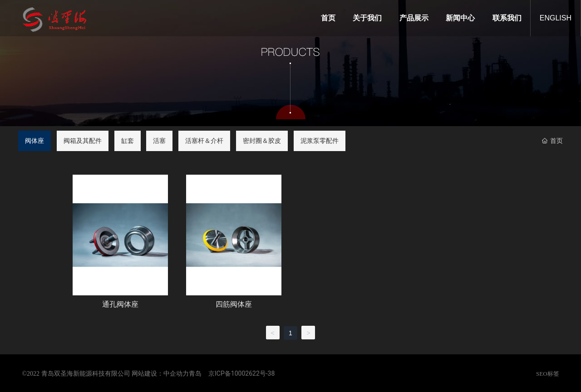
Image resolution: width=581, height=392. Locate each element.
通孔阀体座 (120, 304)
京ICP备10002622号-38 (241, 373)
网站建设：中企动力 (160, 374)
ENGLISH (556, 18)
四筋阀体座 (234, 304)
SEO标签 (548, 374)
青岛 (195, 374)
